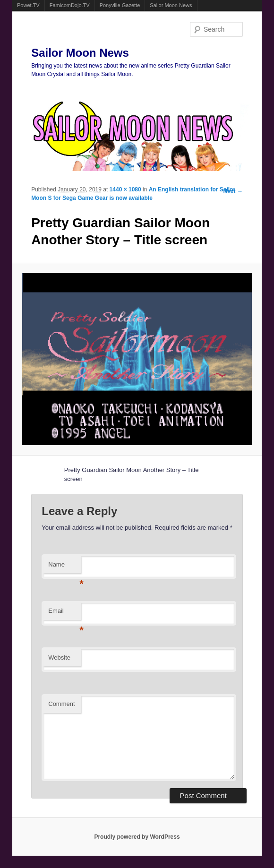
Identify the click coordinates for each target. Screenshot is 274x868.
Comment (61, 704)
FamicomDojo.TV (70, 5)
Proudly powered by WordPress (137, 837)
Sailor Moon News (171, 5)
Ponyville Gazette (120, 5)
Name (65, 567)
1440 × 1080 (125, 189)
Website (59, 657)
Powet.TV (28, 5)
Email (65, 614)
